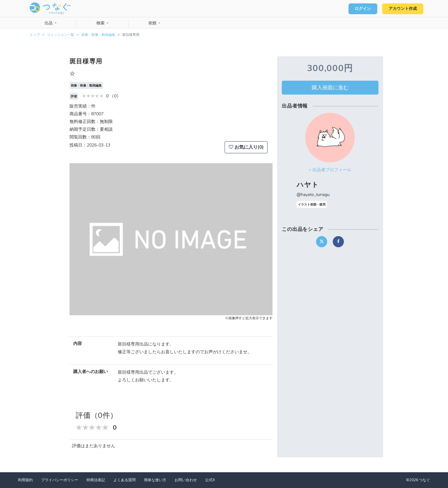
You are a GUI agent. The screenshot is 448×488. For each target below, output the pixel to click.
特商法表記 (96, 480)
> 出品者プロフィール (330, 170)
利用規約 (25, 480)
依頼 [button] (153, 23)
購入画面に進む (330, 87)
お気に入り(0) (246, 147)
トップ (35, 35)
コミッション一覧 (61, 35)
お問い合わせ (186, 480)
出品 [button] (49, 23)
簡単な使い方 (155, 480)
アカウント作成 (402, 9)
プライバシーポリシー (60, 480)
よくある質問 (125, 480)
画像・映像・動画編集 (98, 35)
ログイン (360, 9)
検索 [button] (101, 23)
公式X (210, 480)
